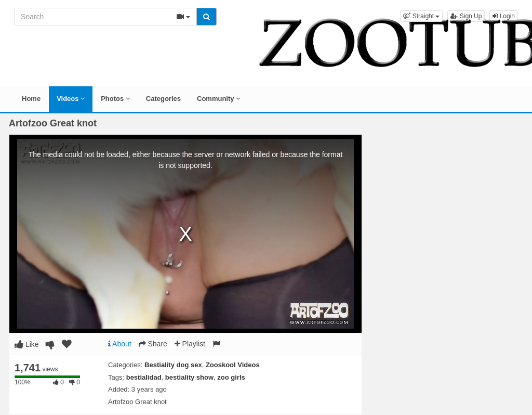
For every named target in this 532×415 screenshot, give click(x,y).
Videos (71, 99)
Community (218, 99)
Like (27, 344)
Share (153, 344)
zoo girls (231, 377)
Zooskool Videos (233, 365)
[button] (421, 16)
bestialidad (144, 377)
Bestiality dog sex (173, 365)
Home (31, 99)
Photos (115, 99)
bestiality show (189, 377)
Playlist (190, 344)
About (120, 344)
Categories (163, 99)
